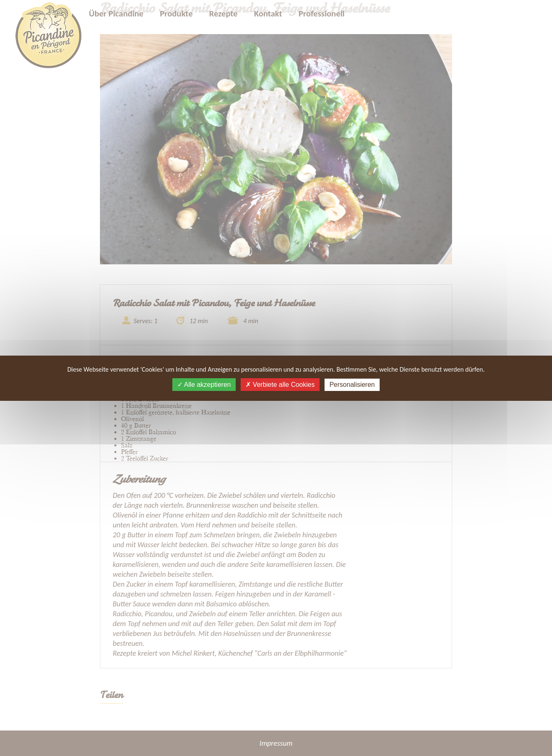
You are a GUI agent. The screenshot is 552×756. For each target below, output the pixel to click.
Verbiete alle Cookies (280, 385)
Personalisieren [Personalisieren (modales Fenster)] (352, 385)
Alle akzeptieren (204, 385)
